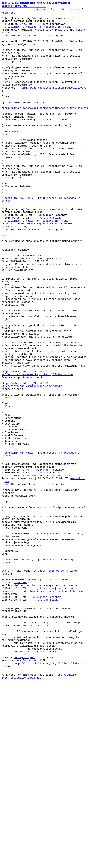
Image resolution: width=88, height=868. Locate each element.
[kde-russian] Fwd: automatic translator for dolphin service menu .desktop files (41, 703)
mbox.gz (68, 691)
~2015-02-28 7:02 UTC (63, 681)
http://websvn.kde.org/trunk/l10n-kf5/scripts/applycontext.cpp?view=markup (32, 460)
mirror (81, 11)
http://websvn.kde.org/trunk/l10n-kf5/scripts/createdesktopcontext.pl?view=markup (37, 446)
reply (30, 237)
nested (52, 237)
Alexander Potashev (50, 561)
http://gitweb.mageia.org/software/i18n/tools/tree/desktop (45, 129)
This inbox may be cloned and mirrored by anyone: (38, 735)
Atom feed (11, 15)
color (68, 11)
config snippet (24, 784)
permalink (78, 35)
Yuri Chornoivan (51, 259)
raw (7, 38)
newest (6, 684)
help (57, 11)
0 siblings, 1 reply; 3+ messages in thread (37, 263)
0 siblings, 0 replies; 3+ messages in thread (38, 31)
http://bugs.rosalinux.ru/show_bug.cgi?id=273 (53, 104)
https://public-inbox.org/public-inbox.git (39, 806)
